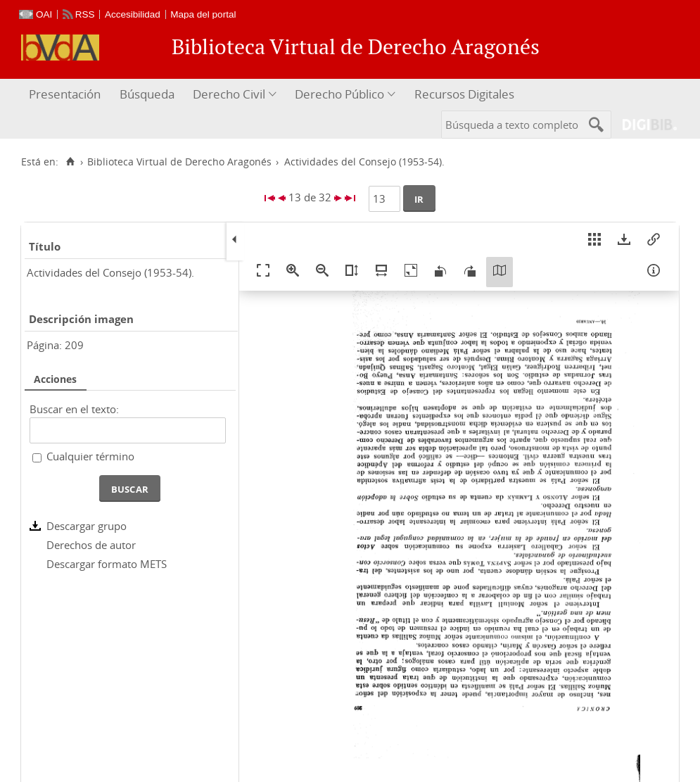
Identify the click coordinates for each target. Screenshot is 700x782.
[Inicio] (70, 162)
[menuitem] (66, 95)
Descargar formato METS (107, 564)
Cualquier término (90, 456)
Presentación (65, 94)
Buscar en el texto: (74, 409)
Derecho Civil (229, 94)
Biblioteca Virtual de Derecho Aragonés (179, 162)
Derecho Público (339, 94)
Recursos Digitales (464, 94)
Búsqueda (147, 94)
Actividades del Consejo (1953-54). (110, 272)
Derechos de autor (91, 545)
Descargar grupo (87, 526)
